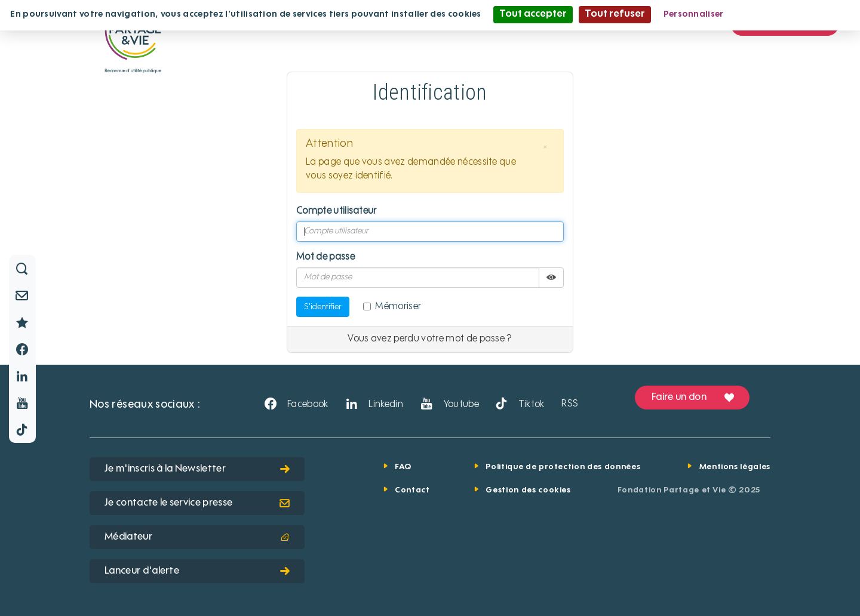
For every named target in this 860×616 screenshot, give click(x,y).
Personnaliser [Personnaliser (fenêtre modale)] (694, 14)
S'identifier (323, 307)
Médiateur (197, 537)
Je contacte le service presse (197, 503)
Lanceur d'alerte (197, 571)
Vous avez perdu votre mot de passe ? (430, 339)
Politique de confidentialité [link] (794, 14)
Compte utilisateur (337, 211)
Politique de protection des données (563, 467)
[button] (545, 147)
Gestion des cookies (528, 490)
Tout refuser (615, 14)
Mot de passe (325, 257)
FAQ (403, 467)
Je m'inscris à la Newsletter (197, 469)
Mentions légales (735, 467)
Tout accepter (533, 14)
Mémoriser (392, 307)
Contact (412, 490)
